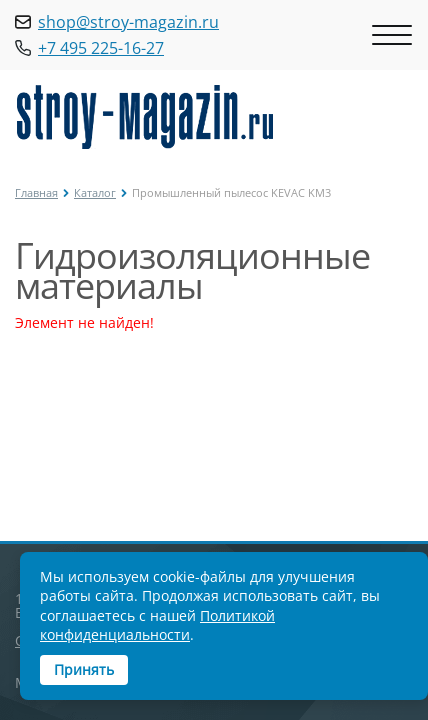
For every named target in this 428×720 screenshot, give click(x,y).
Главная (36, 192)
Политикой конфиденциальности (157, 625)
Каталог (95, 192)
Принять (84, 669)
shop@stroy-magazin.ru (128, 22)
